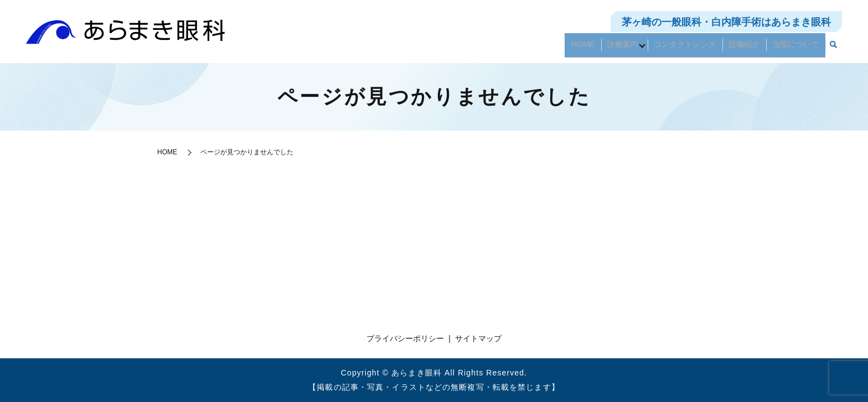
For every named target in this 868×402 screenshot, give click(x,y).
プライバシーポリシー (405, 338)
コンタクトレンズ (697, 48)
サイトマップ (478, 338)
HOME (601, 48)
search (834, 49)
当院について (798, 48)
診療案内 (635, 48)
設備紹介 (752, 48)
